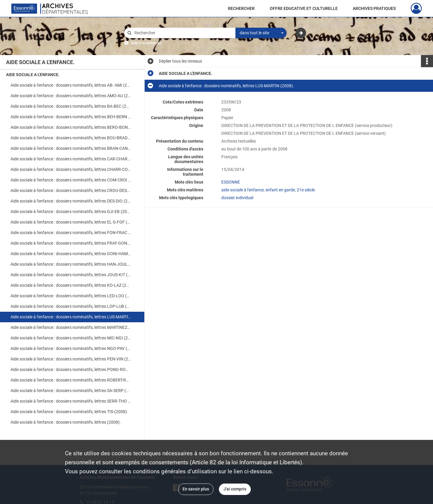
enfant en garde (280, 190)
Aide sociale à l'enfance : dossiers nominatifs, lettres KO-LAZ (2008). (71, 285)
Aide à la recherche (146, 43)
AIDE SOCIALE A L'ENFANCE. (33, 75)
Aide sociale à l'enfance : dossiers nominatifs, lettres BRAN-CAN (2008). (71, 148)
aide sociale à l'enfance (243, 190)
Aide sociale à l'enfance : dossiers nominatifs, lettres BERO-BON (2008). (71, 127)
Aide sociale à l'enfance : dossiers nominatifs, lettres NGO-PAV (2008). (71, 348)
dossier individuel (237, 198)
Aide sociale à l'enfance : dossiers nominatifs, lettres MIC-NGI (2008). (71, 338)
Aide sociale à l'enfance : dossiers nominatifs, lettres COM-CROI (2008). (71, 180)
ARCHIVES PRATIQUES (374, 8)
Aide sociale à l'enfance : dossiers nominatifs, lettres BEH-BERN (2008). (71, 117)
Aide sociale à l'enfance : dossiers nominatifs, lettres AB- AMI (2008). (71, 85)
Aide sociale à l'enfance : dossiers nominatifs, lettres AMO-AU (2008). (71, 96)
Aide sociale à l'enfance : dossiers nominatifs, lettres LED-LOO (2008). (71, 296)
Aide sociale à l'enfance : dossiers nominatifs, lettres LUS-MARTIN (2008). (71, 317)
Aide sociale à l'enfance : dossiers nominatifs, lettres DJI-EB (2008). (71, 212)
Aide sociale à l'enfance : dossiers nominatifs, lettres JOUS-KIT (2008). (71, 275)
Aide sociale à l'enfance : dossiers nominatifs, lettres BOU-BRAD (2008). (71, 138)
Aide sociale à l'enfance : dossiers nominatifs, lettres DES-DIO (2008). (71, 201)
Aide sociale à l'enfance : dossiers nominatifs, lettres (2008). (66, 422)
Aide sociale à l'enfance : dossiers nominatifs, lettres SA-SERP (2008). (71, 391)
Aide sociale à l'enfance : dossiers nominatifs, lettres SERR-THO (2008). (71, 401)
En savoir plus (196, 489)
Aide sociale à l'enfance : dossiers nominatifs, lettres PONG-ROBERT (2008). (71, 369)
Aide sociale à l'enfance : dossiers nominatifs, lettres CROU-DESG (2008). (71, 190)
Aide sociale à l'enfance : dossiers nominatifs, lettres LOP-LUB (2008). (71, 306)
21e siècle (306, 190)
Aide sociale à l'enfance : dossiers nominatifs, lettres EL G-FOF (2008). (71, 222)
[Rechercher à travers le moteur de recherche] (183, 33)
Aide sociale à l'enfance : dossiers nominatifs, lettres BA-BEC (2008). (71, 106)
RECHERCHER (241, 8)
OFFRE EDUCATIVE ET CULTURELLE (304, 8)
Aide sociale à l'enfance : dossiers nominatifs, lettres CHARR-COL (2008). (71, 169)
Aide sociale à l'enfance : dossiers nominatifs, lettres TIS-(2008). (69, 412)
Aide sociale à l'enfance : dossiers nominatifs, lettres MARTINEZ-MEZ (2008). (71, 327)
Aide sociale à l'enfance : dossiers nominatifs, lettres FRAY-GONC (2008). (71, 243)
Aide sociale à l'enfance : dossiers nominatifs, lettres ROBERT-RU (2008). (71, 380)
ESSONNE (231, 182)
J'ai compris (235, 489)
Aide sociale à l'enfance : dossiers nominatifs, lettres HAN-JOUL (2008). (71, 264)
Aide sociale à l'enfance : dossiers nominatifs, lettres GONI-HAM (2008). (71, 254)
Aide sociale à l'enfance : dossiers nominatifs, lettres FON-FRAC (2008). (71, 233)
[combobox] (261, 33)
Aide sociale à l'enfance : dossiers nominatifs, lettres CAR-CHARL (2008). (71, 159)
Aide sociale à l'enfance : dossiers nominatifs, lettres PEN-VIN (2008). (71, 359)
